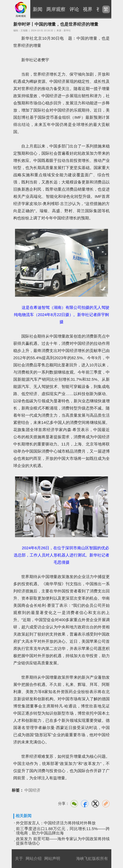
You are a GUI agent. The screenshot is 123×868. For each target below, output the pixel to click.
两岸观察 (56, 9)
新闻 (38, 9)
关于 (19, 858)
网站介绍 (34, 858)
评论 (74, 9)
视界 (88, 9)
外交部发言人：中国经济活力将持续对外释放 (56, 823)
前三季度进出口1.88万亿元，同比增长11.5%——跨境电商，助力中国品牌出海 (63, 831)
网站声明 (52, 858)
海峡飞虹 (21, 9)
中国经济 (32, 790)
